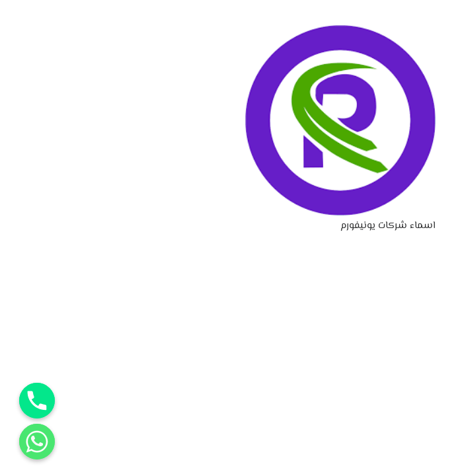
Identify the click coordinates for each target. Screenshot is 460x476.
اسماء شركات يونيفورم (388, 226)
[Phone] (37, 401)
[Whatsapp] (37, 442)
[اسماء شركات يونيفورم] (340, 33)
